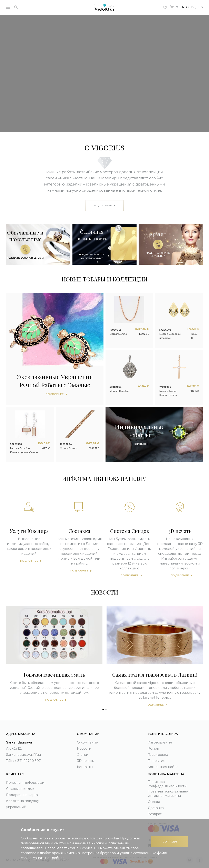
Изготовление (160, 742)
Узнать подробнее (49, 858)
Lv (193, 7)
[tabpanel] (54, 655)
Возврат (155, 814)
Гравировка (158, 755)
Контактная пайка (163, 767)
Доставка (156, 808)
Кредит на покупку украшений (23, 804)
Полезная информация (26, 783)
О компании (88, 742)
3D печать (86, 761)
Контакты (85, 767)
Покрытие (157, 761)
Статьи (83, 755)
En (201, 7)
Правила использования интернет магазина (169, 794)
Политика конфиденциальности (167, 784)
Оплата (154, 802)
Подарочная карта (22, 795)
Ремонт (154, 749)
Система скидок (20, 789)
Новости (84, 749)
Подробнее (29, 561)
